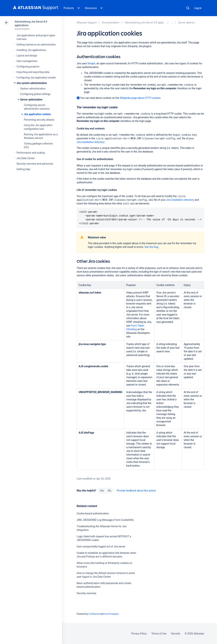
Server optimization (31, 100)
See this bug (152, 247)
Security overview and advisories (35, 164)
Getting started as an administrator (36, 45)
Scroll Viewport (111, 614)
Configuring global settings (35, 94)
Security (176, 634)
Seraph (91, 63)
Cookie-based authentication (93, 513)
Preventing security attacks (39, 120)
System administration (33, 89)
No (110, 491)
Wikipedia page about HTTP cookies (140, 98)
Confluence (94, 614)
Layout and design (27, 56)
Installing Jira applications (31, 50)
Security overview (86, 593)
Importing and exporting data (33, 72)
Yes (102, 491)
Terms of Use (159, 634)
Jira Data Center (26, 158)
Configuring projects (28, 67)
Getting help (23, 169)
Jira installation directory (91, 142)
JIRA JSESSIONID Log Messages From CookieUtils (105, 520)
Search (188, 8)
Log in (198, 8)
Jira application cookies (37, 114)
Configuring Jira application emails (36, 78)
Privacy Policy (139, 634)
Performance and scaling (31, 153)
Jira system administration (32, 83)
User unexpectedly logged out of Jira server (101, 546)
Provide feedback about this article (136, 491)
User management (27, 61)
